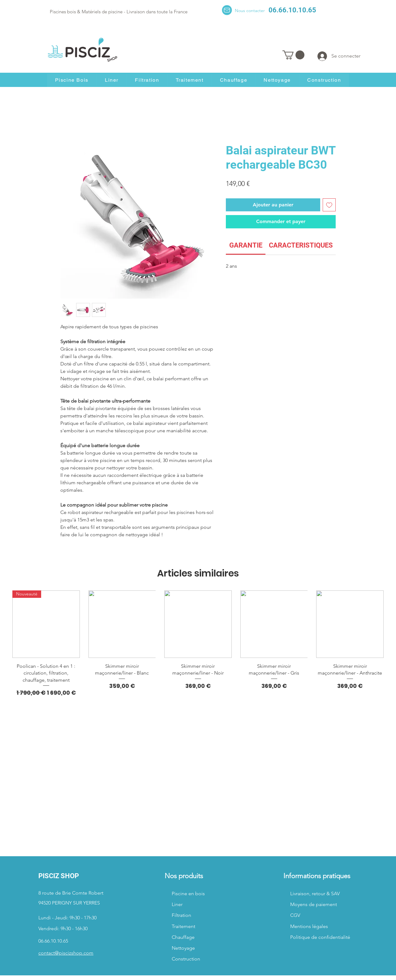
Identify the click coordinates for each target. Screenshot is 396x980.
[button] (293, 55)
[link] (246, 245)
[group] (198, 644)
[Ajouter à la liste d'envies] (329, 205)
